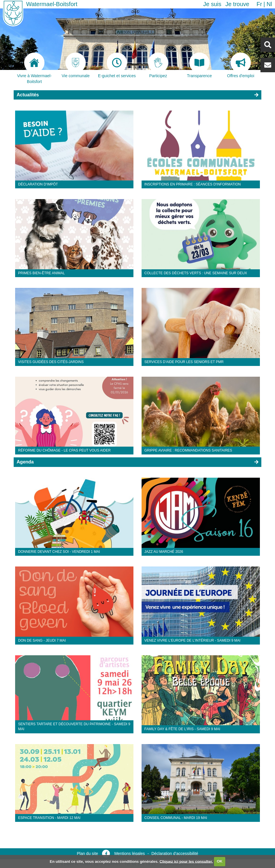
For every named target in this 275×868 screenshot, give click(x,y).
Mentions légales (130, 853)
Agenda (25, 462)
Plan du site (87, 853)
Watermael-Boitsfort (52, 4)
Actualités (28, 95)
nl (269, 4)
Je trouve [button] (237, 4)
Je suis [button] (212, 4)
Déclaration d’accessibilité (175, 853)
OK (220, 861)
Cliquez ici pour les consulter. (186, 861)
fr (259, 4)
